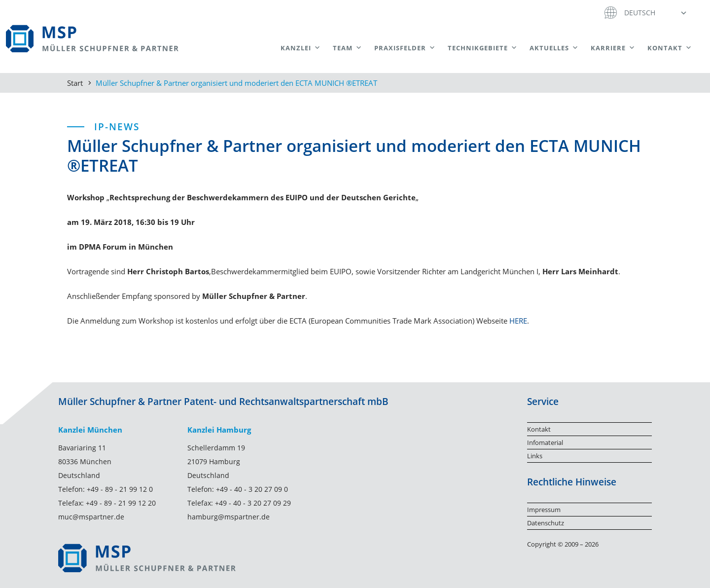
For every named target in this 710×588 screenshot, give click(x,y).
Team (348, 48)
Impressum (544, 510)
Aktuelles (554, 48)
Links (535, 456)
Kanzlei (301, 48)
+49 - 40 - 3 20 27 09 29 (253, 503)
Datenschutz (546, 523)
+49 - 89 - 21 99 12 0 (120, 489)
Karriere (613, 48)
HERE (518, 321)
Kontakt (670, 48)
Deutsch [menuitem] (640, 13)
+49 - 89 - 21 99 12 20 (121, 503)
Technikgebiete (483, 48)
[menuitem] (655, 12)
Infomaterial (545, 442)
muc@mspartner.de (91, 517)
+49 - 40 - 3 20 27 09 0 (252, 489)
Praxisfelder (405, 48)
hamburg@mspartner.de (229, 517)
